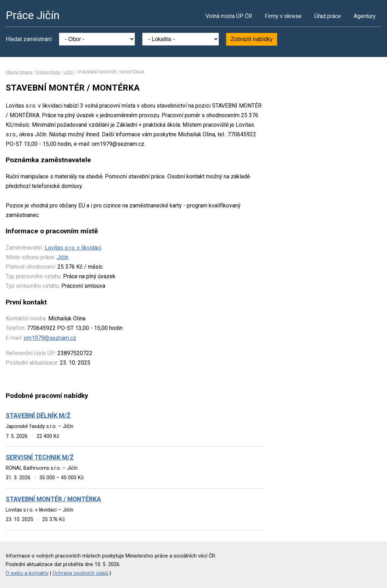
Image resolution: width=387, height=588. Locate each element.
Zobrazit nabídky (252, 39)
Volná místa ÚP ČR (229, 16)
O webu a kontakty (27, 573)
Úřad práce (328, 16)
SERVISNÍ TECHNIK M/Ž (40, 457)
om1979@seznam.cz (50, 338)
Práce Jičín (33, 15)
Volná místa (48, 72)
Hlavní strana (19, 72)
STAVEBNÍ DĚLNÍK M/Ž (38, 416)
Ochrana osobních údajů (80, 573)
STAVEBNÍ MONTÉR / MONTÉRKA (53, 499)
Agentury (365, 16)
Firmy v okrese (283, 16)
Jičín (69, 72)
